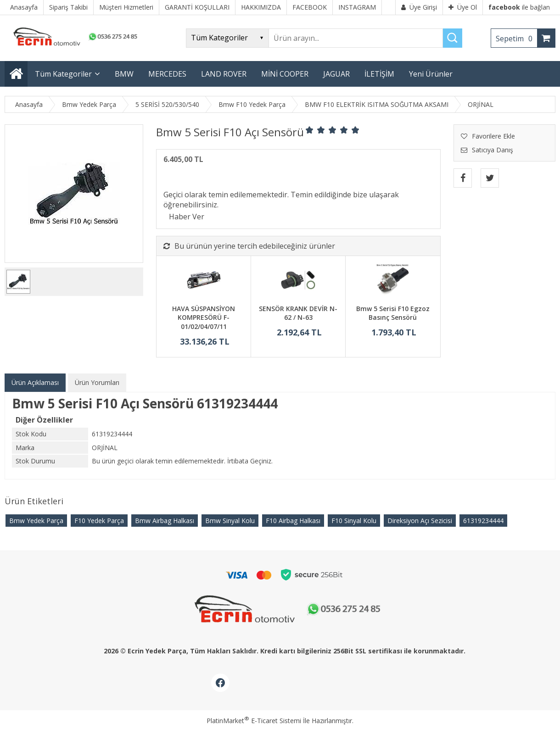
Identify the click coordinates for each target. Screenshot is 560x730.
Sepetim (516, 39)
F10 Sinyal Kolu (354, 521)
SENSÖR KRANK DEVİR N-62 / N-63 (298, 313)
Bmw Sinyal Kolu (230, 521)
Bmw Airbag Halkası (165, 521)
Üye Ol (463, 7)
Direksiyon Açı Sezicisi (420, 521)
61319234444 (483, 521)
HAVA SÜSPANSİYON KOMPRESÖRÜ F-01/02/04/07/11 (204, 318)
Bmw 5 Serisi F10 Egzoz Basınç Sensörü (393, 313)
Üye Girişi (419, 7)
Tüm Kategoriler (63, 74)
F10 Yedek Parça (99, 521)
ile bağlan (519, 7)
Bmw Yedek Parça (36, 521)
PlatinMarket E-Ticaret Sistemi (254, 721)
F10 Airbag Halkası (293, 521)
